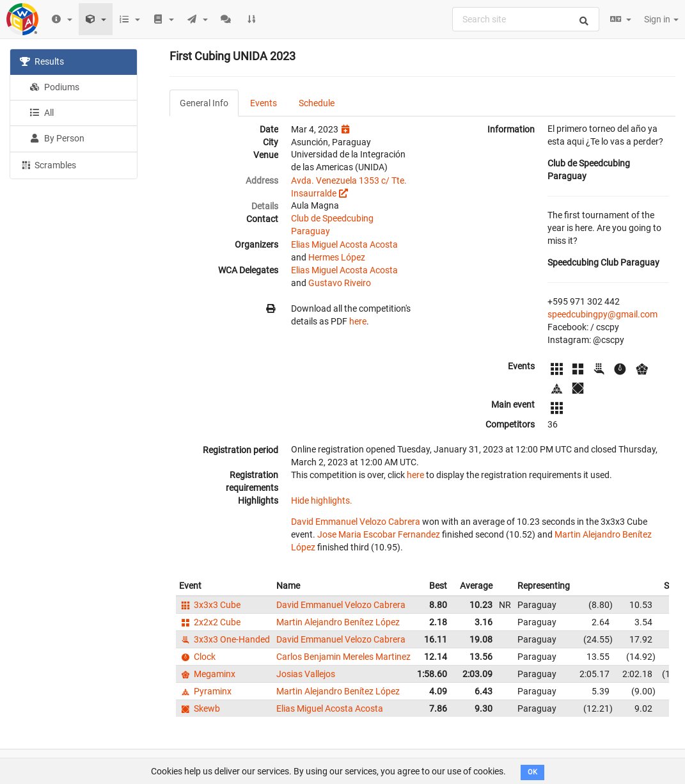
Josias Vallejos (306, 674)
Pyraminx (205, 691)
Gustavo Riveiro (340, 283)
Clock (197, 657)
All (42, 113)
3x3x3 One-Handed (224, 639)
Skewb (200, 708)
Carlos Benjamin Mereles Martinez (343, 657)
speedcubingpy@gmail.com (602, 314)
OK (532, 772)
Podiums (54, 87)
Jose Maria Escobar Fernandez (379, 534)
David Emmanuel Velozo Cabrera (356, 522)
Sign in (661, 19)
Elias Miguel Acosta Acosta (344, 244)
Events (264, 103)
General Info (204, 103)
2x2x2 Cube (210, 622)
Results (42, 61)
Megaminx (207, 674)
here (358, 321)
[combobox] (526, 19)
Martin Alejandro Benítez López (338, 622)
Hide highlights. (322, 500)
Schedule (317, 103)
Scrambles (48, 164)
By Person (57, 138)
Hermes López (337, 257)
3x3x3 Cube (210, 605)
